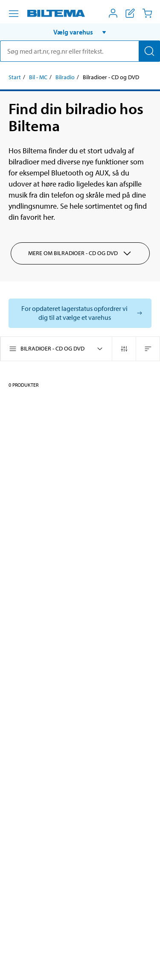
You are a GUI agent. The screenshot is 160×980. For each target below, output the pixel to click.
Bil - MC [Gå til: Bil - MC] (38, 77)
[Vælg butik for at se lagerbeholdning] (80, 313)
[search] (80, 51)
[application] (143, 961)
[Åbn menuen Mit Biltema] (113, 13)
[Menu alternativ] (14, 14)
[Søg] (149, 51)
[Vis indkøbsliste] (130, 13)
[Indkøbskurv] (147, 13)
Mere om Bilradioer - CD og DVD (80, 253)
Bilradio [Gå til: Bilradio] (65, 77)
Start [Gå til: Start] (15, 77)
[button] (80, 32)
